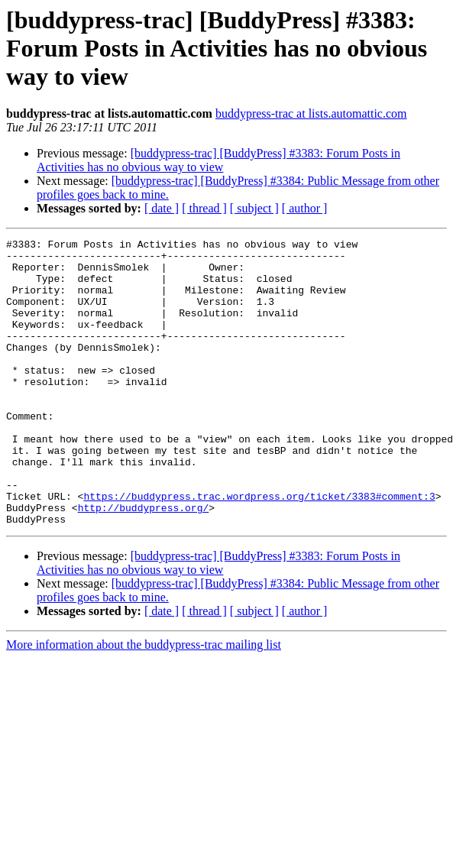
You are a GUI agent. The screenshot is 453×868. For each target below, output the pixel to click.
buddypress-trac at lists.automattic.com (311, 113)
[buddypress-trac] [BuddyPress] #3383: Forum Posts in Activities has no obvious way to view (218, 160)
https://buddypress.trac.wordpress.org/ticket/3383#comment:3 (259, 549)
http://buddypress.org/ (144, 562)
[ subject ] (254, 208)
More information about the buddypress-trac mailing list (144, 702)
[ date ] (162, 208)
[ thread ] (204, 208)
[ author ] (305, 208)
